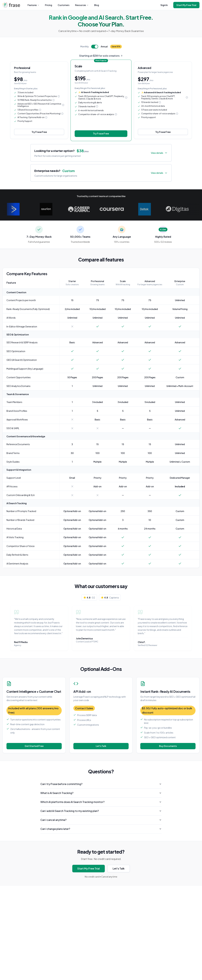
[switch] (95, 47)
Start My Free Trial (186, 5)
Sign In (164, 5)
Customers (64, 5)
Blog (97, 5)
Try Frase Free (39, 132)
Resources (82, 5)
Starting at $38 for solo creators (101, 56)
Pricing (49, 5)
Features (33, 5)
